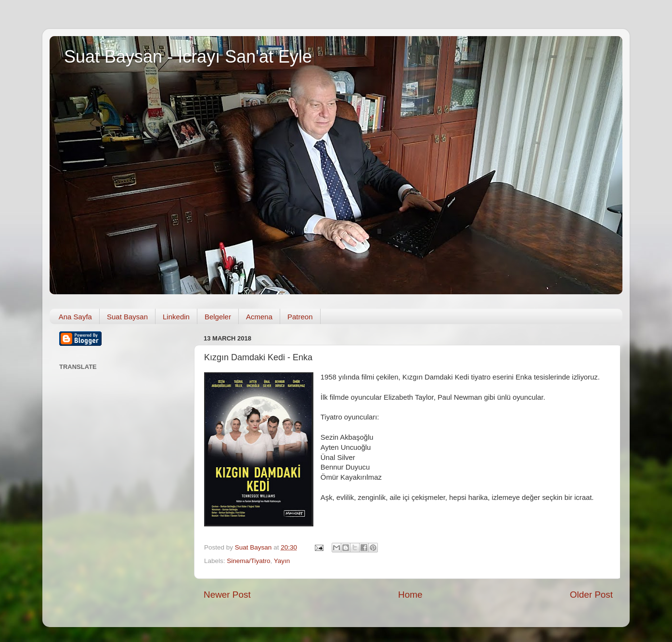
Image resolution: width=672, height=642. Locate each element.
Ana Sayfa (75, 317)
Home (410, 595)
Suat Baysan (127, 317)
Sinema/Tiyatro (248, 561)
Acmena (259, 317)
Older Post (591, 595)
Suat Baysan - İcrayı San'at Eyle (188, 57)
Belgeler (218, 317)
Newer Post (227, 595)
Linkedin (176, 317)
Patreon (300, 317)
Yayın (282, 561)
